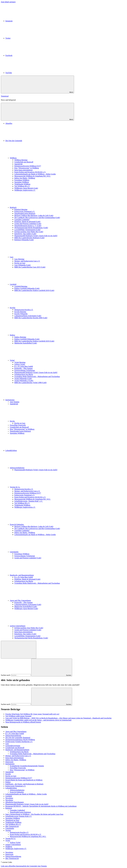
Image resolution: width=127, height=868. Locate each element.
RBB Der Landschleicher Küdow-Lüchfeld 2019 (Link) (34, 290)
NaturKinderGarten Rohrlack (25, 213)
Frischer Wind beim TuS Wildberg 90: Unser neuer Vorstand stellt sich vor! (32, 714)
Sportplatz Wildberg (22, 182)
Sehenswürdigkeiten (34, 468)
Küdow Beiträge (20, 337)
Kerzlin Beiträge (20, 312)
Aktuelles (9, 123)
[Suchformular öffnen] (19, 650)
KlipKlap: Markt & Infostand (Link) (27, 222)
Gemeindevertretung (13, 746)
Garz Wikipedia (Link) (23, 265)
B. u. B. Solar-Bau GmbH (24, 366)
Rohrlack (30, 207)
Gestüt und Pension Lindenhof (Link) (28, 224)
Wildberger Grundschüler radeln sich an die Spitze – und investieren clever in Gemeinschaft (38, 720)
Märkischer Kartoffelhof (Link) (26, 343)
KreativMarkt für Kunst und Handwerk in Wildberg (24, 780)
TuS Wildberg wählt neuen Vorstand (18, 716)
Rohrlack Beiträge (21, 209)
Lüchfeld (30, 284)
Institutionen (27, 400)
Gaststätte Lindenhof (22, 220)
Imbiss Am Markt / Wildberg (25, 178)
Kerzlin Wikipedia (21, 314)
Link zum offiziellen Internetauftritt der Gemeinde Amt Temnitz (24, 866)
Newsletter (9, 798)
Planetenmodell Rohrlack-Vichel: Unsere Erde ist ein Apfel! (36, 236)
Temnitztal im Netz (12, 820)
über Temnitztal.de (12, 826)
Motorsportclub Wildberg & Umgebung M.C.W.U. (32, 176)
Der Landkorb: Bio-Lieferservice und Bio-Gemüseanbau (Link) (37, 218)
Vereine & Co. (32, 487)
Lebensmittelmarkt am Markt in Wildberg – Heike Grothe (35, 174)
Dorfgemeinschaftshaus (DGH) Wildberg (20, 740)
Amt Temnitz (15, 402)
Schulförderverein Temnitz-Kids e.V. (19, 816)
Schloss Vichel (20, 364)
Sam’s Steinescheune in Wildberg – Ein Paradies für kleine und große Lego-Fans (34, 814)
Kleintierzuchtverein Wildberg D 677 (28, 166)
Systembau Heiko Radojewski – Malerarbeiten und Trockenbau (37, 376)
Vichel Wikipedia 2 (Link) (24, 381)
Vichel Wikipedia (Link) (23, 379)
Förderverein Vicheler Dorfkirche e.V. (19, 742)
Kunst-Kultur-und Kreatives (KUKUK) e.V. (30, 172)
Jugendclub (18, 164)
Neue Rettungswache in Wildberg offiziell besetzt (23, 722)
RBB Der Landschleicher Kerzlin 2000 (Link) (31, 318)
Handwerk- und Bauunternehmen (39, 575)
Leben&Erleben (28, 450)
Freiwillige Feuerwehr (18, 425)
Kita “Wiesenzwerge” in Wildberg (27, 168)
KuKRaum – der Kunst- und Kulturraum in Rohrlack (24, 784)
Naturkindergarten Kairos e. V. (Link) (28, 226)
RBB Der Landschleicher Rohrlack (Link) (29, 238)
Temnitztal (5, 96)
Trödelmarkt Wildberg (22, 184)
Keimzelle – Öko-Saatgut (23, 368)
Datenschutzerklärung (13, 736)
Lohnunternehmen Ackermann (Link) (28, 316)
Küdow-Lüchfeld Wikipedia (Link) (27, 288)
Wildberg (30, 158)
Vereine (8, 830)
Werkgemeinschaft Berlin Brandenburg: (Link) (31, 228)
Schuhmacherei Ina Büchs (24, 374)
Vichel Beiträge (20, 362)
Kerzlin (29, 308)
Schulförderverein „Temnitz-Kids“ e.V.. (29, 501)
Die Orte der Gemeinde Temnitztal (18, 738)
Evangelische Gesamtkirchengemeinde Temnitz (27, 766)
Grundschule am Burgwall (24, 162)
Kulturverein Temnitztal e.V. (25, 211)
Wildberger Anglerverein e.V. (25, 190)
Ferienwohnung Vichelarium (25, 370)
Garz (28, 257)
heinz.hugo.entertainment (23, 170)
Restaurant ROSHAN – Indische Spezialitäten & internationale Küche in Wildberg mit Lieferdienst (41, 806)
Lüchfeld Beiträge (21, 286)
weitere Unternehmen (34, 626)
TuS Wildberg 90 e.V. (22, 186)
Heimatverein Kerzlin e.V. (24, 310)
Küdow (29, 335)
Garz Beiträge (19, 259)
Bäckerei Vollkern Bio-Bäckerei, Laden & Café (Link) (34, 216)
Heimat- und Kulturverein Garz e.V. (27, 261)
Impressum (9, 762)
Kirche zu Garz (20, 263)
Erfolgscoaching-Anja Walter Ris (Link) (29, 232)
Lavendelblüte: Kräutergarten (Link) (27, 230)
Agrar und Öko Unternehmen (37, 600)
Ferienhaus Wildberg (22, 180)
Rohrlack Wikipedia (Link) (24, 240)
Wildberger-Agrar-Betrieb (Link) (26, 188)
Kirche (29, 421)
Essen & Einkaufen (34, 524)
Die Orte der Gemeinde (31, 141)
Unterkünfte (31, 552)
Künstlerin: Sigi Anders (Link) (25, 234)
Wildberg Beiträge (21, 160)
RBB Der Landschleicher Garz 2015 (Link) (30, 267)
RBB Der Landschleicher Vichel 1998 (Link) (30, 383)
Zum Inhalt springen (8, 2)
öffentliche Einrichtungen (15, 802)
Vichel (29, 360)
